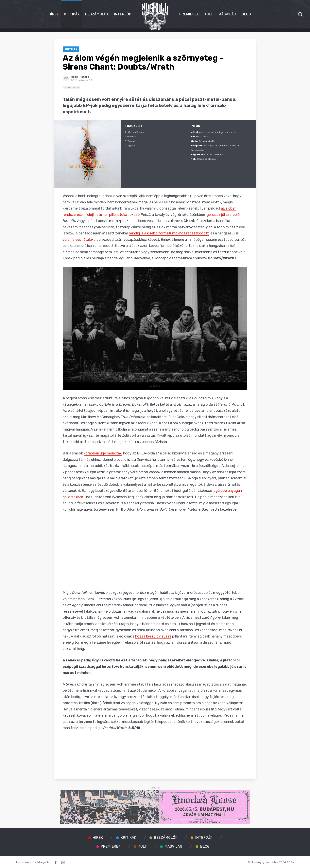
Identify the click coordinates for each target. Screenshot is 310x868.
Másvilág (227, 14)
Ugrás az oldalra (206, 159)
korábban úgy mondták (103, 453)
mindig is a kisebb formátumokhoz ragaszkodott (169, 233)
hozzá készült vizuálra (153, 636)
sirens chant (71, 87)
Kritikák (72, 14)
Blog (246, 14)
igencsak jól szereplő (223, 215)
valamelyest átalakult (80, 240)
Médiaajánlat (43, 862)
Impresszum (24, 862)
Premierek (189, 14)
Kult (209, 14)
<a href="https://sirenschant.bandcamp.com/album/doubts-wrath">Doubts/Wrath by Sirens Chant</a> (155, 751)
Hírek (54, 14)
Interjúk (122, 14)
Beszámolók (97, 14)
